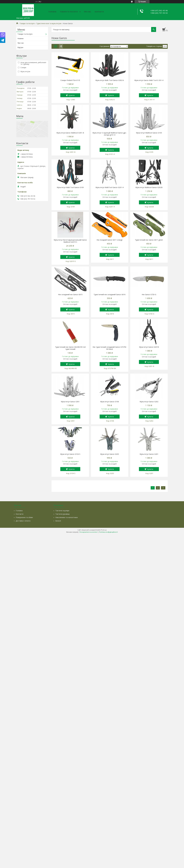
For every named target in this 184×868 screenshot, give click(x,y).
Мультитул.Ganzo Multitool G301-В (70, 133)
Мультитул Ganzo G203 (110, 454)
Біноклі (58, 521)
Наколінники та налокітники (67, 517)
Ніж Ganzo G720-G (149, 295)
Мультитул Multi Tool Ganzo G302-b (110, 80)
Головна (52, 12)
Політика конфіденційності (108, 532)
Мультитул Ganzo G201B (149, 347)
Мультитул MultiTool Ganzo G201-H (110, 187)
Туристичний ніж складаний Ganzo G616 (110, 295)
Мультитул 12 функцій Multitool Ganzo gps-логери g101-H (110, 134)
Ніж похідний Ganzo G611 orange (110, 240)
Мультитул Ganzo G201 (149, 454)
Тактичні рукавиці (62, 514)
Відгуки (20, 47)
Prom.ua (104, 530)
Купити (72, 95)
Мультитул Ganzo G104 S (70, 454)
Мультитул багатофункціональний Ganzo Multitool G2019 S (70, 241)
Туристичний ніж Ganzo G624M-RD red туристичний (70, 348)
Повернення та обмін (24, 517)
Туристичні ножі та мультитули (49, 23)
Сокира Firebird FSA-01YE (70, 80)
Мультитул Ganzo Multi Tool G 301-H (149, 80)
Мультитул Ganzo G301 (70, 402)
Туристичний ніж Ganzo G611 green (149, 240)
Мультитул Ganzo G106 (110, 402)
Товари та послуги (69, 12)
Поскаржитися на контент (88, 532)
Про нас (88, 12)
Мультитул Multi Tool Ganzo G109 (70, 187)
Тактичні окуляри (62, 511)
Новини (20, 38)
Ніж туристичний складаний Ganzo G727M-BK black (110, 348)
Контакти (99, 12)
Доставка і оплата (23, 521)
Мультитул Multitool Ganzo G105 (149, 133)
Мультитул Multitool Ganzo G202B (149, 187)
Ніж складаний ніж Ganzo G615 (70, 295)
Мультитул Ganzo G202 (149, 402)
